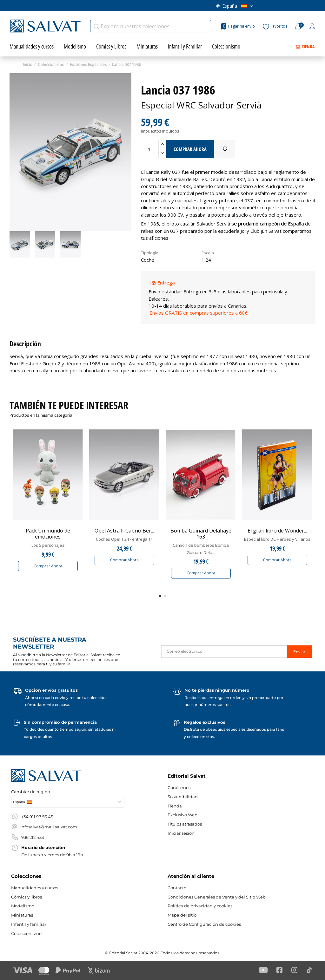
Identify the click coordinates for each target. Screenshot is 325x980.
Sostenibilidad (183, 797)
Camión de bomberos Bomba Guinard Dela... (201, 549)
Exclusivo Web (182, 815)
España (235, 6)
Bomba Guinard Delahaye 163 (201, 534)
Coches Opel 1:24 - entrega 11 (124, 539)
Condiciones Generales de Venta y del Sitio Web (217, 897)
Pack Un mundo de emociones (48, 534)
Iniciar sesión (181, 833)
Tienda (175, 806)
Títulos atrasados (185, 824)
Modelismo (23, 906)
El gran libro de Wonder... (277, 531)
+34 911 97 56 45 (37, 817)
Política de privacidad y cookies (200, 906)
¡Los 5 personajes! (48, 545)
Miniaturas (22, 915)
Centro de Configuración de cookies (204, 924)
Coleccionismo (26, 933)
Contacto (177, 888)
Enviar (299, 652)
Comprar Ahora (48, 566)
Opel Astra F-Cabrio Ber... (124, 531)
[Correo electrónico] (224, 652)
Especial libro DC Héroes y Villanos (277, 539)
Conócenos (179, 787)
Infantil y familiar (29, 924)
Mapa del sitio (182, 915)
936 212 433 (33, 837)
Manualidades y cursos (35, 888)
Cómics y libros (27, 897)
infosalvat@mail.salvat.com (49, 827)
